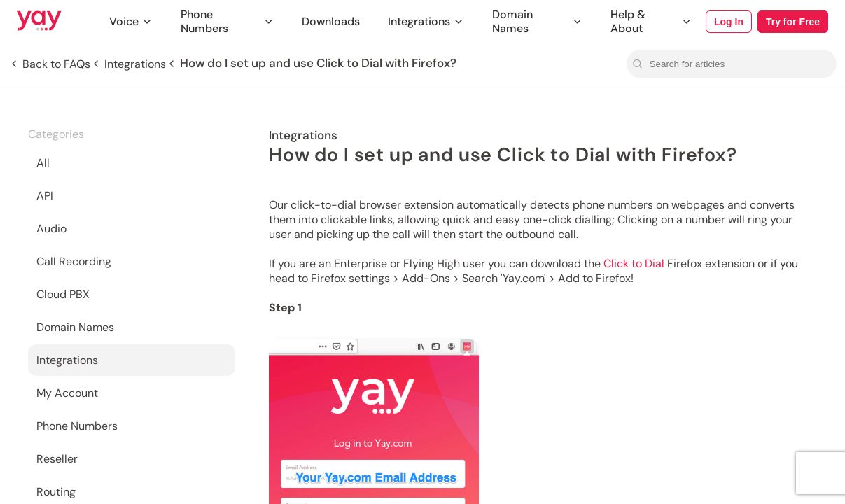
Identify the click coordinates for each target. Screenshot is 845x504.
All (43, 163)
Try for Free (793, 22)
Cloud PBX (63, 294)
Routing (56, 492)
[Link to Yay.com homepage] (39, 22)
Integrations (426, 21)
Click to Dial (634, 264)
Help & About (651, 22)
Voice (131, 21)
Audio (51, 229)
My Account (67, 393)
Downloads (331, 21)
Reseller (57, 459)
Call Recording (74, 261)
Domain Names (537, 22)
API (45, 196)
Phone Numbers (227, 22)
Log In (729, 22)
